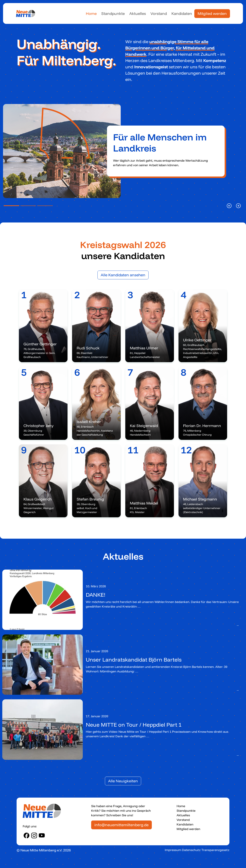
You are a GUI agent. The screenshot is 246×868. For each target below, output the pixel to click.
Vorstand (159, 13)
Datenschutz (191, 850)
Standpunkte (113, 13)
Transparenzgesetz (215, 850)
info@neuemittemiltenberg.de (121, 825)
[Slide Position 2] (28, 206)
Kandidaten (182, 13)
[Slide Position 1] (11, 206)
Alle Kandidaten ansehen (123, 275)
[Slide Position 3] (45, 206)
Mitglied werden (212, 13)
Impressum (173, 850)
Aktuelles (138, 13)
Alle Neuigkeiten (123, 781)
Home (91, 13)
